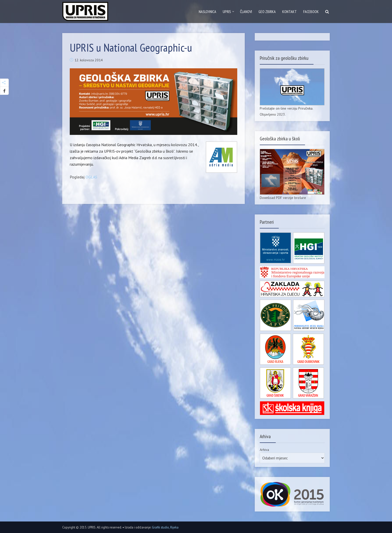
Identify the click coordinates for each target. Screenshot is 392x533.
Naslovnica (207, 12)
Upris (227, 12)
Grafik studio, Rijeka (165, 527)
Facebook (311, 12)
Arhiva (264, 450)
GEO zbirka (267, 12)
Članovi (246, 12)
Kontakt (289, 12)
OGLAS (91, 177)
